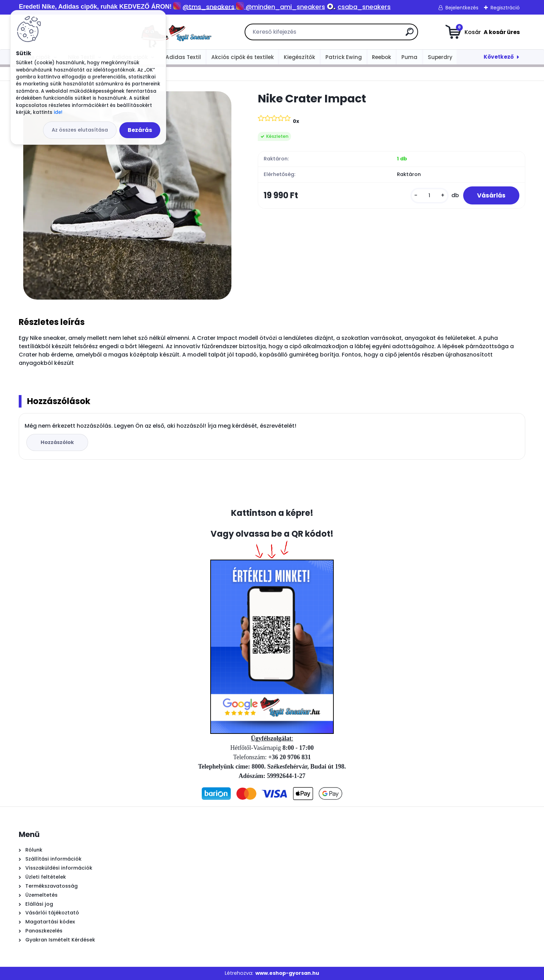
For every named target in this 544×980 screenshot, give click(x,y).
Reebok (381, 57)
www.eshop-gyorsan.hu (287, 973)
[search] (350, 35)
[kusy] (430, 196)
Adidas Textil (183, 57)
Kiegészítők (299, 57)
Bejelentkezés (462, 8)
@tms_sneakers (209, 7)
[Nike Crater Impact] (127, 195)
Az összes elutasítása (80, 130)
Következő (499, 57)
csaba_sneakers (364, 7)
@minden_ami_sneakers (285, 7)
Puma (409, 57)
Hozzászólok (57, 442)
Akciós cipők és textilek (243, 57)
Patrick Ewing (344, 57)
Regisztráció (505, 8)
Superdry (440, 57)
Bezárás (140, 130)
